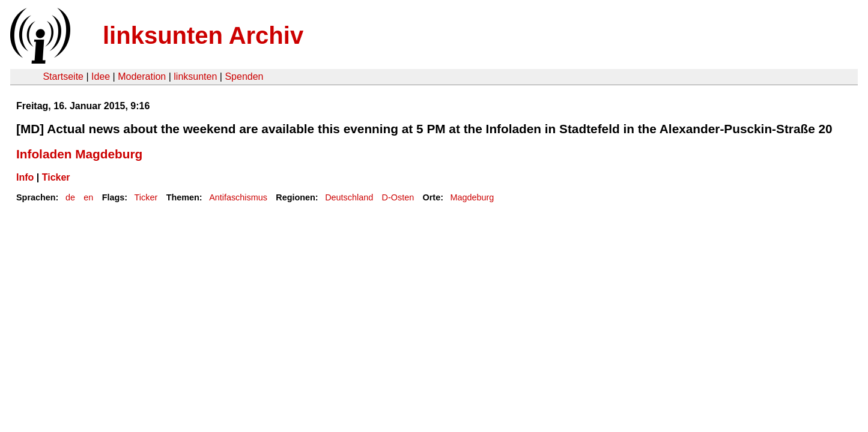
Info (25, 177)
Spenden (244, 76)
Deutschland (349, 197)
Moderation (142, 76)
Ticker (56, 177)
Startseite (63, 76)
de (70, 197)
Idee (101, 76)
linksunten (195, 76)
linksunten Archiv (203, 35)
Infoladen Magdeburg (79, 154)
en (88, 197)
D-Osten (398, 197)
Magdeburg (472, 197)
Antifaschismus (238, 197)
